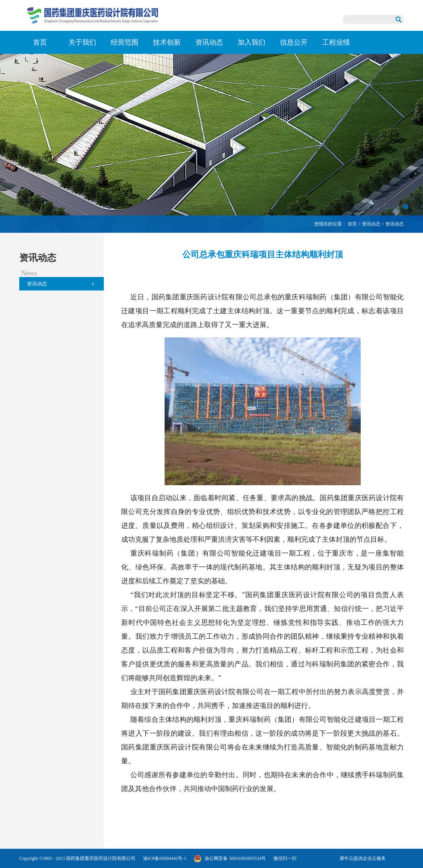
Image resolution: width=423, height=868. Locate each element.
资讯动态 (371, 224)
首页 (40, 42)
